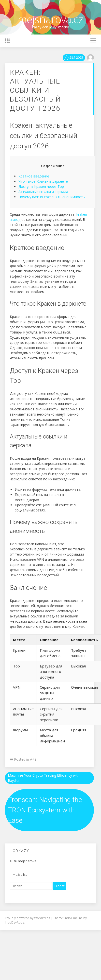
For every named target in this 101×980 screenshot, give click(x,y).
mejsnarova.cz (50, 19)
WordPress (43, 918)
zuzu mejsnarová (23, 861)
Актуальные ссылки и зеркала (43, 192)
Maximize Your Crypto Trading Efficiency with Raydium (44, 778)
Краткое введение (34, 176)
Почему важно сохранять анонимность (52, 197)
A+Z (33, 759)
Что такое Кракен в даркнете (43, 181)
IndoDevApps (15, 922)
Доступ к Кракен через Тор (41, 186)
